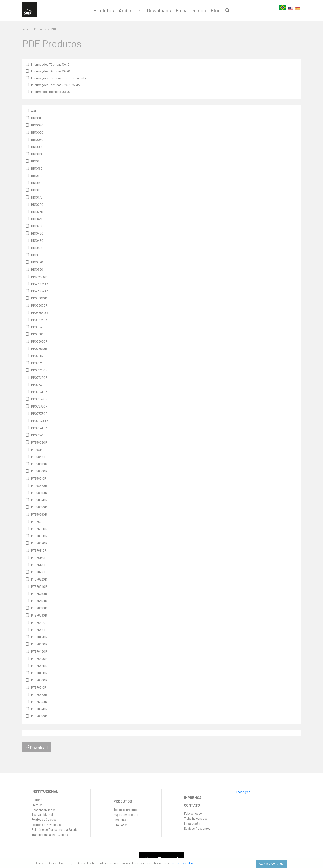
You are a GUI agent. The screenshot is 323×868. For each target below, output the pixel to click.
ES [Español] (298, 11)
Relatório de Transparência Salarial (55, 829)
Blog (216, 10)
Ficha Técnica (191, 10)
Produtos (104, 10)
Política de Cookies (44, 819)
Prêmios (37, 805)
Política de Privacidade (47, 825)
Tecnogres (243, 792)
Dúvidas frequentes (197, 828)
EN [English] (291, 11)
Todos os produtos (126, 810)
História (37, 800)
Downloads (159, 10)
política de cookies (190, 863)
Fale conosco (193, 813)
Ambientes (130, 10)
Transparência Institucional (50, 835)
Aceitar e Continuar (272, 863)
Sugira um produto (126, 815)
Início (26, 29)
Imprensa (193, 798)
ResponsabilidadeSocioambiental (44, 812)
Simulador (120, 825)
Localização (192, 824)
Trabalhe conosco (196, 818)
